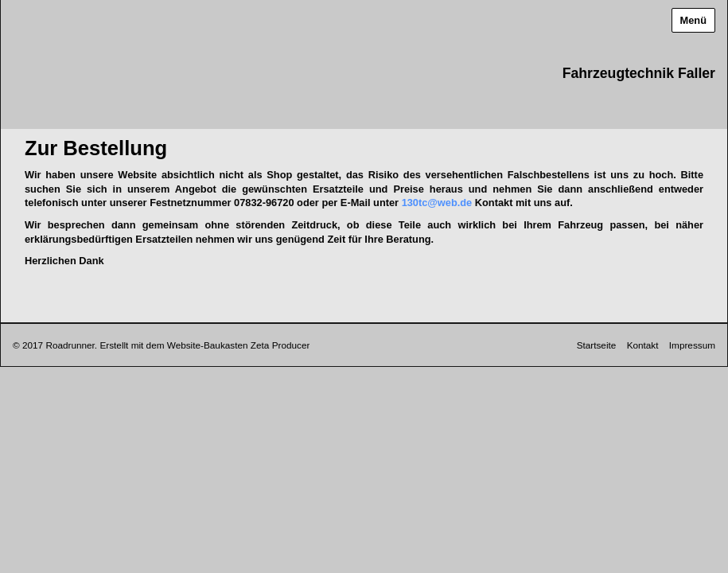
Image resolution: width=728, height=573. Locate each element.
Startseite (597, 345)
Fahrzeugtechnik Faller (639, 73)
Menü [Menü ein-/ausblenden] (693, 20)
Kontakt (643, 345)
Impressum (692, 345)
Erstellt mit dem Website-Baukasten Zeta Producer (204, 345)
